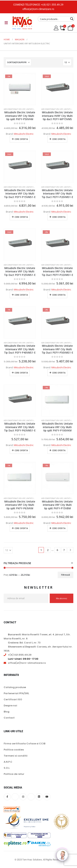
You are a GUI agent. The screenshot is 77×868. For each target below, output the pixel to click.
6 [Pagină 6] (57, 550)
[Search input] (54, 19)
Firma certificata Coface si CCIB (24, 744)
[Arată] (67, 62)
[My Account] (56, 28)
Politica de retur (14, 774)
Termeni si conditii (16, 756)
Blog (7, 712)
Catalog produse (15, 687)
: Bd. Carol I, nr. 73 (24, 643)
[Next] (70, 550)
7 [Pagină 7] (64, 550)
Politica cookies (14, 750)
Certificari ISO (13, 699)
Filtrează (65, 575)
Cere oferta (21, 139)
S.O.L (7, 768)
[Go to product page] (20, 89)
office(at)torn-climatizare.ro (38, 9)
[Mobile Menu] (6, 23)
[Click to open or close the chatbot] (62, 853)
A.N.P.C (8, 762)
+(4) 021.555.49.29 (52, 5)
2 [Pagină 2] (48, 550)
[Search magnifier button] (72, 19)
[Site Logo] (22, 23)
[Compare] (62, 28)
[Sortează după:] (18, 62)
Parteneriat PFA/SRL (16, 693)
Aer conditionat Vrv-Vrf (15, 109)
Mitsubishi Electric (24, 134)
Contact (9, 718)
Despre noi (10, 706)
